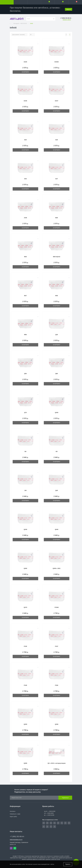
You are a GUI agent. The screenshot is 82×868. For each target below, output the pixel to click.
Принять (68, 864)
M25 (57, 218)
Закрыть (69, 9)
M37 (25, 296)
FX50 (57, 685)
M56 (25, 335)
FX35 (25, 646)
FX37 (57, 646)
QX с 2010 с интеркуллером (57, 763)
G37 (57, 179)
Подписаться (65, 798)
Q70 (25, 413)
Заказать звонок (67, 20)
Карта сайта (13, 817)
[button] (34, 2)
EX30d (57, 62)
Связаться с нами (15, 814)
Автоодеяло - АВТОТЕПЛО (20, 24)
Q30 (57, 335)
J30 (25, 490)
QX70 (25, 607)
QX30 (25, 529)
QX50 (57, 413)
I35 (57, 451)
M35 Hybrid (57, 257)
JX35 (25, 218)
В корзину (25, 72)
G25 (57, 140)
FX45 (25, 685)
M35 (25, 257)
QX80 (25, 763)
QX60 (25, 568)
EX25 (25, 62)
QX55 (25, 724)
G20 (25, 140)
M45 (57, 296)
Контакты (13, 811)
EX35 (25, 101)
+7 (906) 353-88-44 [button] (17, 837)
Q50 (25, 374)
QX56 (57, 724)
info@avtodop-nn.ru (16, 840)
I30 (25, 451)
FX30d (57, 607)
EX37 (57, 101)
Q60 (57, 374)
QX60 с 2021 (57, 568)
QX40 (57, 529)
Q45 (57, 490)
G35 (25, 179)
